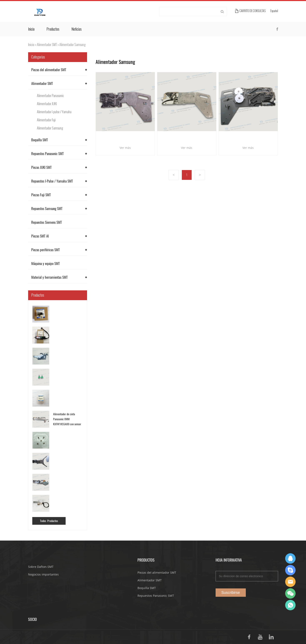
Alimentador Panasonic (50, 96)
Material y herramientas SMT (49, 277)
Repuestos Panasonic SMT (47, 154)
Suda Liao (290, 570)
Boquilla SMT (40, 140)
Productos (53, 29)
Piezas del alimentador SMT (49, 70)
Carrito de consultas (252, 11)
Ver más (125, 148)
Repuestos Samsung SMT (47, 209)
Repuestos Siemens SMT (47, 222)
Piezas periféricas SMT (46, 250)
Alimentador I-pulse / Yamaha (54, 112)
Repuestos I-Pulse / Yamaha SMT (52, 181)
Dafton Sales (290, 558)
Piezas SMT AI (40, 236)
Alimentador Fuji (46, 120)
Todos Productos (49, 521)
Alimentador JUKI (47, 104)
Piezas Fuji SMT (41, 195)
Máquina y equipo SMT (46, 264)
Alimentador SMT (47, 45)
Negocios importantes (43, 574)
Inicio (31, 29)
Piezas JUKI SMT (41, 167)
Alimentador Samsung (72, 45)
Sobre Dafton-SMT (41, 567)
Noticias (77, 29)
